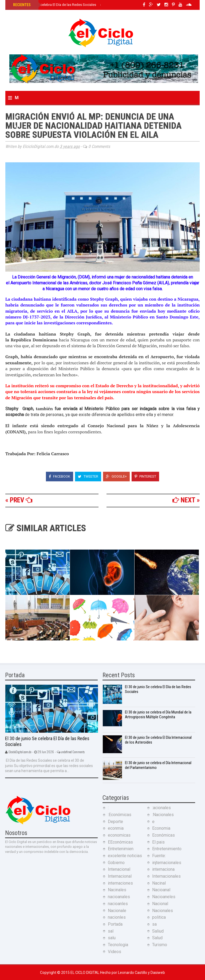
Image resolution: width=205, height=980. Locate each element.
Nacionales (163, 911)
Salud (157, 938)
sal (111, 931)
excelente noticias (125, 856)
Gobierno (116, 863)
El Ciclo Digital (85, 973)
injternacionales (167, 863)
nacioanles (118, 904)
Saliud (158, 931)
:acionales (161, 808)
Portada (115, 924)
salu (112, 938)
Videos (115, 952)
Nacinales (117, 890)
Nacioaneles (164, 897)
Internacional (120, 876)
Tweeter (88, 476)
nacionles (117, 917)
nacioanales (119, 897)
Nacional (160, 904)
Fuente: (159, 856)
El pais (158, 842)
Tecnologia (118, 945)
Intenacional (119, 869)
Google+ (116, 476)
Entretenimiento (167, 849)
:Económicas (120, 815)
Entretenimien (121, 849)
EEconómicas (120, 842)
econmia (116, 828)
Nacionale (117, 911)
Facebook (60, 476)
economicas (119, 835)
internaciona (163, 869)
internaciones (120, 883)
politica (159, 917)
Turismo (160, 945)
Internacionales (166, 876)
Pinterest (145, 476)
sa (154, 924)
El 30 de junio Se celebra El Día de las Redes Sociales (54, 5)
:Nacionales (163, 815)
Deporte (115, 822)
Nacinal (159, 883)
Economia (161, 828)
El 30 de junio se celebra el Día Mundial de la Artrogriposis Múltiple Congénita (158, 715)
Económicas (163, 835)
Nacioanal (161, 890)
